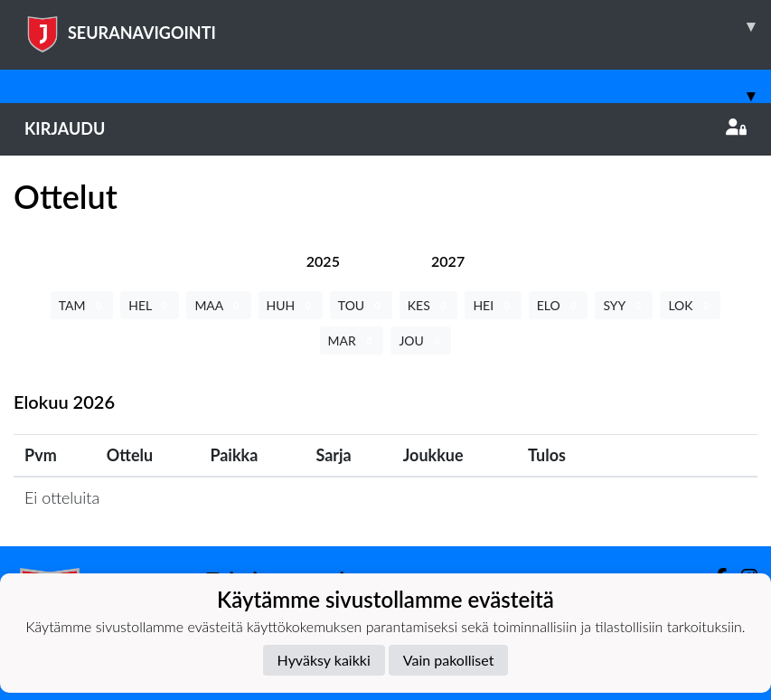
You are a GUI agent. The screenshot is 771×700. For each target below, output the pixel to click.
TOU (361, 305)
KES (429, 305)
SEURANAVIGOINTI (398, 26)
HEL (150, 305)
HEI (493, 305)
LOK (690, 305)
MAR (352, 341)
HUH (291, 305)
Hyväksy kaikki (324, 660)
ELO (559, 305)
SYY (624, 305)
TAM (82, 305)
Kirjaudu (385, 128)
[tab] (323, 261)
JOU (421, 341)
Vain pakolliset (449, 660)
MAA (218, 305)
